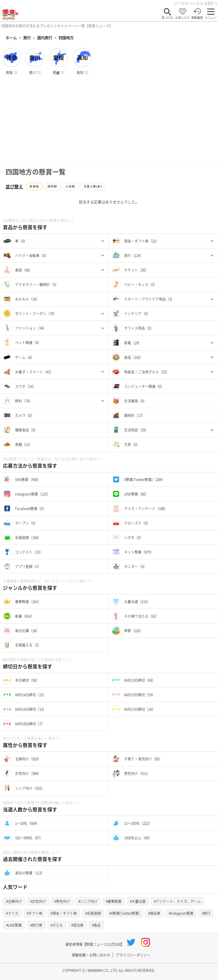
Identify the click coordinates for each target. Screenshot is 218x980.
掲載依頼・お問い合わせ (91, 955)
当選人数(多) (93, 186)
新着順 (34, 186)
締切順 (52, 186)
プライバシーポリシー (133, 955)
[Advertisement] (109, 120)
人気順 (70, 186)
